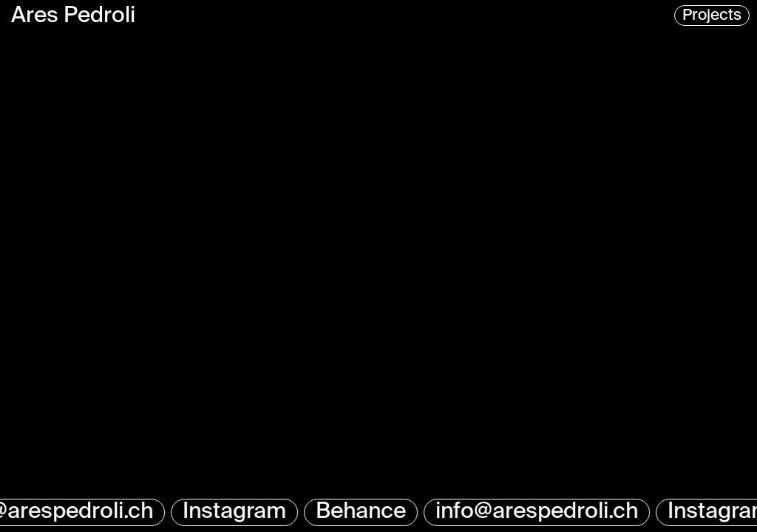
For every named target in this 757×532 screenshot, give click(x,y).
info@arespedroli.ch (538, 512)
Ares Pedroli (73, 16)
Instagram (236, 512)
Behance (362, 512)
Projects (712, 16)
